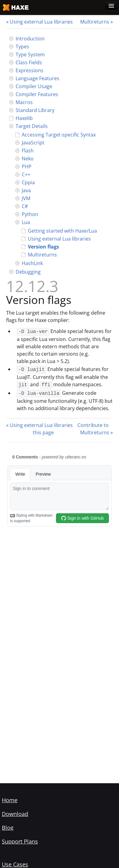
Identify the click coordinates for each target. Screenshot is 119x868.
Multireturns (95, 22)
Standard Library (35, 110)
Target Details (32, 126)
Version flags (43, 247)
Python (30, 214)
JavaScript (33, 143)
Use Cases (15, 864)
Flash (28, 151)
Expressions (30, 70)
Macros (24, 102)
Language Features (37, 78)
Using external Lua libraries (41, 22)
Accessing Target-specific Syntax (59, 135)
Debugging (28, 272)
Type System (30, 54)
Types (22, 47)
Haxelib (24, 118)
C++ (26, 174)
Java (26, 190)
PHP (27, 166)
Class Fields (29, 62)
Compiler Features (37, 94)
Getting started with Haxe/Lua (62, 231)
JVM (26, 198)
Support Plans (20, 841)
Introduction (30, 39)
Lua (26, 222)
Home (10, 800)
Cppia (28, 182)
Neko (28, 159)
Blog (8, 828)
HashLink (32, 263)
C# (25, 206)
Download (15, 814)
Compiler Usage (34, 86)
